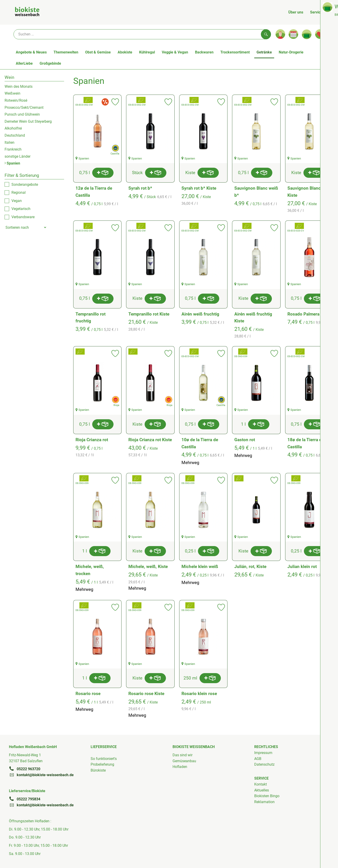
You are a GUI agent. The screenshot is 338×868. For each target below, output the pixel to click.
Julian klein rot (302, 567)
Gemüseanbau (184, 761)
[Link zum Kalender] (293, 34)
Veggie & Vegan (175, 52)
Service (316, 12)
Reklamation (264, 802)
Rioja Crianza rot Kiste (150, 440)
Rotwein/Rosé (16, 100)
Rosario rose (88, 694)
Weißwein (12, 93)
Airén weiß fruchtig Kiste (253, 318)
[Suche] (142, 34)
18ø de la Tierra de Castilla (306, 443)
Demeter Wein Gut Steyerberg (28, 121)
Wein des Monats (19, 86)
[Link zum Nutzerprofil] (280, 34)
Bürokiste (98, 770)
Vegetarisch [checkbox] (21, 209)
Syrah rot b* (140, 188)
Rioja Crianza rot (92, 440)
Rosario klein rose (199, 694)
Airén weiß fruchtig (200, 314)
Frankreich (13, 149)
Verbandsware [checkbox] (23, 217)
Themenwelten (66, 52)
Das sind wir (183, 755)
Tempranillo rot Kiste (149, 314)
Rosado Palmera (303, 314)
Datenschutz (264, 764)
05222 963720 (25, 769)
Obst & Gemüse (98, 52)
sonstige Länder (18, 156)
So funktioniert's (104, 759)
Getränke (264, 52)
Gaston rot (245, 440)
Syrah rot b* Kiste (199, 188)
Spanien (12, 163)
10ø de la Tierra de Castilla (200, 443)
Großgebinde (50, 63)
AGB (258, 759)
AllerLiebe (24, 63)
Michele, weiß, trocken (90, 570)
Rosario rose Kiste (146, 694)
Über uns (296, 12)
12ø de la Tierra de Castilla (94, 192)
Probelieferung (102, 764)
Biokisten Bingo (267, 796)
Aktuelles (262, 790)
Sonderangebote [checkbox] (25, 184)
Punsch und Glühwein (22, 114)
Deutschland (15, 135)
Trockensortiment (235, 52)
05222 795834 (25, 799)
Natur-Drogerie (291, 52)
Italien (9, 142)
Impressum (263, 753)
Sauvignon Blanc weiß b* (256, 192)
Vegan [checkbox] (17, 201)
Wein (9, 77)
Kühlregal (147, 52)
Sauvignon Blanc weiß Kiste (309, 192)
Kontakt (261, 784)
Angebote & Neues (31, 52)
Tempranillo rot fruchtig (91, 318)
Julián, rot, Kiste (250, 567)
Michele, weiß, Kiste (148, 567)
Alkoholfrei (13, 128)
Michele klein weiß (200, 567)
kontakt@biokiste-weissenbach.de (41, 775)
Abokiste (125, 52)
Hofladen (180, 767)
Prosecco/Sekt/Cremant (24, 108)
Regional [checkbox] (19, 192)
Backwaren (204, 52)
